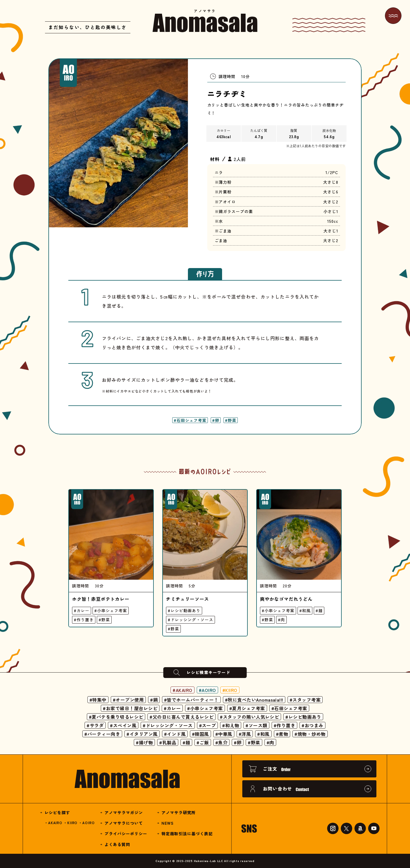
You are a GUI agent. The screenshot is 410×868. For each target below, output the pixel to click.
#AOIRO (208, 690)
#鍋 (154, 700)
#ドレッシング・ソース (190, 620)
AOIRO (88, 823)
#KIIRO (230, 690)
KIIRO (72, 823)
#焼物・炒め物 (310, 734)
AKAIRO (55, 823)
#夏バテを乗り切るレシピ (116, 717)
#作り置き (84, 620)
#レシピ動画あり (184, 610)
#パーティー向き (102, 734)
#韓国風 (200, 734)
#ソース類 (256, 725)
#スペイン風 (123, 725)
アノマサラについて (124, 823)
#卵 (216, 420)
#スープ (208, 725)
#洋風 (245, 734)
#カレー (82, 610)
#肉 (281, 620)
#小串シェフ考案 (111, 610)
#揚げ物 (144, 742)
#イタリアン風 (142, 734)
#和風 (305, 610)
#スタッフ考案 (305, 700)
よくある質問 (117, 844)
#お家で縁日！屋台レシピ (130, 708)
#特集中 (98, 700)
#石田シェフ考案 (190, 420)
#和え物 (231, 725)
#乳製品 (168, 742)
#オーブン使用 (128, 700)
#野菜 (231, 420)
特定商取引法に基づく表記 (187, 834)
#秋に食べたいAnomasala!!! (254, 700)
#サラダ (95, 725)
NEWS (168, 823)
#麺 (319, 610)
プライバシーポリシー (126, 834)
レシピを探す (57, 812)
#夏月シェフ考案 (247, 708)
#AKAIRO (182, 690)
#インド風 (175, 734)
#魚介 (221, 742)
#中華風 (224, 734)
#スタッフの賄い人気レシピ (249, 717)
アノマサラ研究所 (179, 812)
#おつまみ (312, 725)
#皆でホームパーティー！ (191, 700)
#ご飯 (203, 742)
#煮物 (282, 734)
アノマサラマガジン (124, 812)
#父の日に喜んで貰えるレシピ (182, 717)
